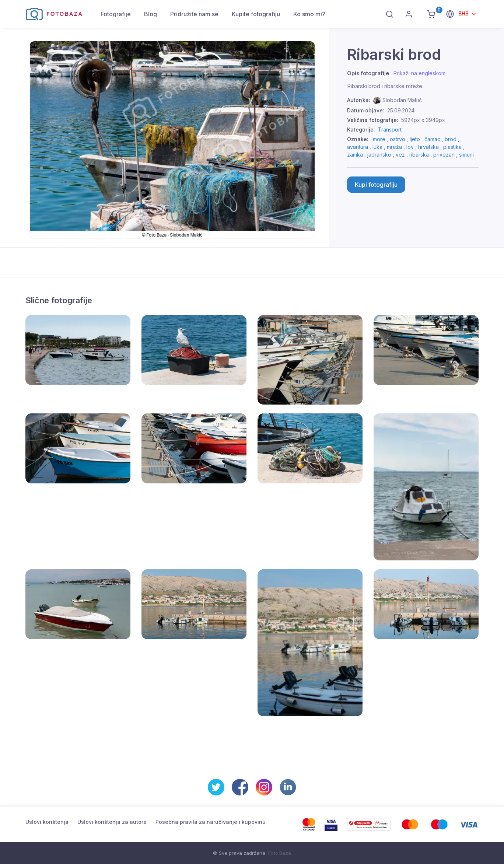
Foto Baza (280, 853)
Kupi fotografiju (376, 185)
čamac (432, 139)
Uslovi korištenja (47, 822)
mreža (394, 147)
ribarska (419, 155)
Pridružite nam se (194, 14)
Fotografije (116, 14)
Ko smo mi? (309, 14)
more (379, 139)
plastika (452, 147)
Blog (150, 14)
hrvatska (428, 147)
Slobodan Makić (402, 100)
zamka (355, 155)
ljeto (415, 139)
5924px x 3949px (423, 120)
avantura (358, 147)
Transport (390, 130)
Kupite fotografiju (256, 14)
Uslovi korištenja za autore (112, 822)
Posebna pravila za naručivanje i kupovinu (211, 822)
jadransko (379, 155)
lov (410, 147)
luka (377, 147)
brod (451, 139)
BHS (464, 13)
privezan (444, 155)
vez (400, 155)
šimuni (466, 155)
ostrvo (398, 139)
